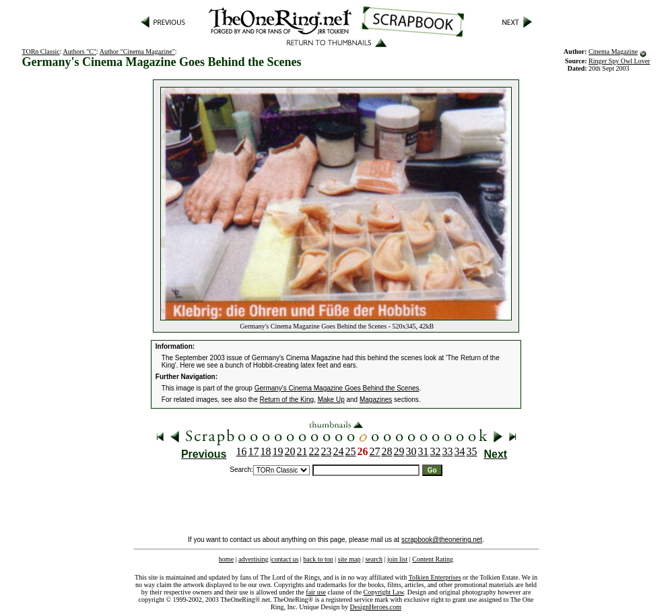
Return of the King (287, 400)
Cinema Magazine (613, 52)
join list (397, 559)
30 (411, 451)
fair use (316, 592)
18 (266, 451)
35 (472, 451)
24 (339, 451)
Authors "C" (80, 52)
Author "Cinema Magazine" (137, 52)
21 (302, 451)
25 (351, 451)
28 (387, 451)
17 (254, 451)
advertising (253, 559)
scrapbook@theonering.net (442, 540)
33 (448, 451)
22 (314, 451)
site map (349, 559)
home (226, 559)
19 (278, 451)
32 (436, 451)
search (374, 559)
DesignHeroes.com (376, 607)
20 (290, 451)
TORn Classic (41, 52)
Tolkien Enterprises (435, 577)
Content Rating (433, 559)
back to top (318, 559)
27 (375, 451)
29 (399, 451)
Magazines (376, 400)
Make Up (331, 400)
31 (424, 451)
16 (242, 451)
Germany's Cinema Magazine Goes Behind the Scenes (337, 388)
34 (460, 451)
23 (327, 451)
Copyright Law (384, 592)
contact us (285, 559)
